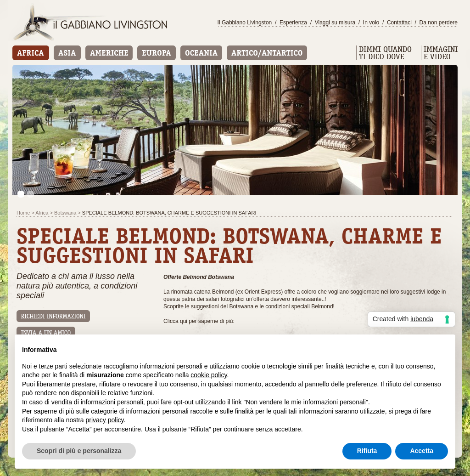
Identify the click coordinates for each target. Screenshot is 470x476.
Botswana (65, 213)
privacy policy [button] (105, 420)
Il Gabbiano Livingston (245, 23)
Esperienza (293, 23)
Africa (42, 213)
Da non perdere (439, 23)
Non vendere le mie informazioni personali (305, 402)
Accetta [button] (422, 451)
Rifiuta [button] (367, 451)
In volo (371, 23)
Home (23, 213)
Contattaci (399, 23)
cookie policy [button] (209, 375)
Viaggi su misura (335, 23)
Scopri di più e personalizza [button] (79, 451)
